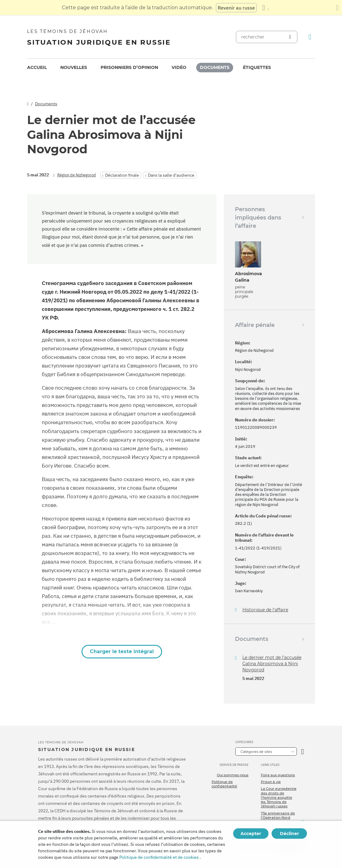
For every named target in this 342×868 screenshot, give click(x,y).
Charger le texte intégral (122, 651)
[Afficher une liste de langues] (265, 8)
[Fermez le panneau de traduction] (337, 8)
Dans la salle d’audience (171, 175)
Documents (215, 67)
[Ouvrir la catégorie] (302, 751)
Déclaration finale (122, 175)
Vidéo (179, 67)
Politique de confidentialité (224, 784)
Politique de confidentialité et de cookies (159, 857)
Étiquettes (257, 67)
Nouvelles (74, 67)
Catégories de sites (256, 752)
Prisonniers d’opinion (129, 67)
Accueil (37, 67)
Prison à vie (271, 782)
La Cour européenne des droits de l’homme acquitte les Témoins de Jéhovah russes (279, 797)
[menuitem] (37, 68)
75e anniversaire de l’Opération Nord (278, 815)
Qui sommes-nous (233, 775)
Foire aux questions (278, 775)
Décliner (289, 834)
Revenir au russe (236, 8)
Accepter (251, 834)
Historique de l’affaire (265, 610)
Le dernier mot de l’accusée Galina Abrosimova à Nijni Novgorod (272, 664)
